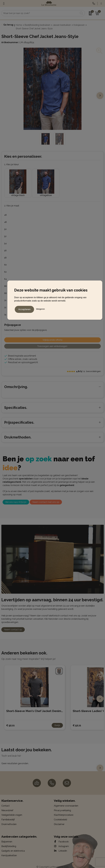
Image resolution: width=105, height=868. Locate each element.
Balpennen (7, 838)
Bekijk (57, 722)
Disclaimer (59, 820)
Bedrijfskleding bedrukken (37, 25)
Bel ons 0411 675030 (16, 498)
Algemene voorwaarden (66, 802)
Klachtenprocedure (64, 811)
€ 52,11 (10, 722)
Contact (5, 802)
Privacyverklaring (62, 807)
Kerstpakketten (9, 852)
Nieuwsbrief (7, 807)
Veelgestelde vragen (12, 811)
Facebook (61, 838)
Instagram (61, 842)
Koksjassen (79, 25)
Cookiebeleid (60, 816)
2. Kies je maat (12, 202)
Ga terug (8, 25)
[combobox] (40, 13)
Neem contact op (13, 626)
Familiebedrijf (8, 816)
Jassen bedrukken (62, 25)
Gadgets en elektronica (13, 847)
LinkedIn (60, 847)
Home (19, 25)
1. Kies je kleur (12, 164)
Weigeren (40, 309)
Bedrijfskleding (9, 842)
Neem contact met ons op (46, 498)
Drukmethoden (9, 820)
